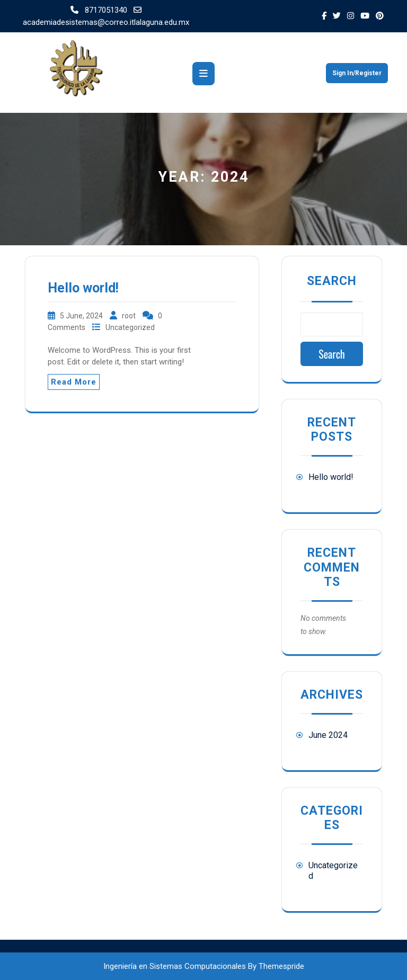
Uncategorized (130, 327)
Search (332, 281)
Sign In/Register (357, 73)
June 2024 (328, 735)
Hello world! (83, 288)
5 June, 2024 (82, 316)
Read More (74, 382)
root (130, 316)
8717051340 (100, 10)
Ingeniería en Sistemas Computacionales (175, 966)
